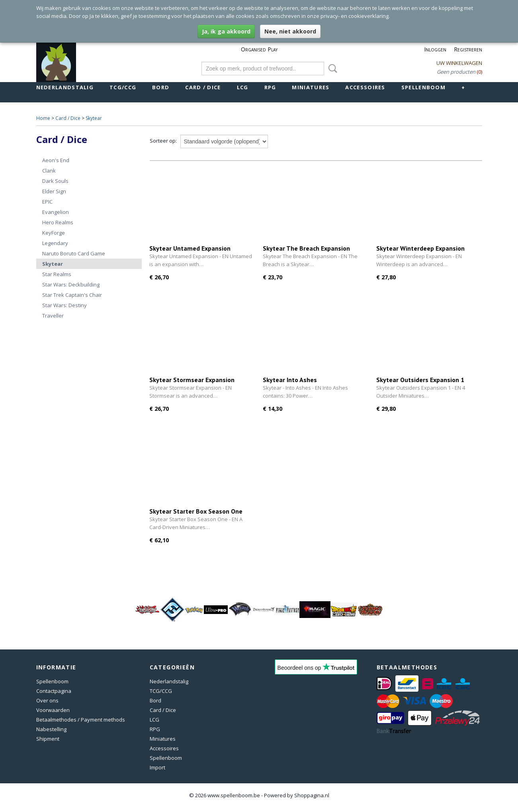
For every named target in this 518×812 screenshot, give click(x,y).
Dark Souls (55, 181)
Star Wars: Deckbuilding (71, 284)
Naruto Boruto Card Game (74, 253)
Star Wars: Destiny (65, 305)
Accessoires (365, 87)
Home (43, 118)
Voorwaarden (53, 710)
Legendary (55, 243)
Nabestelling (51, 729)
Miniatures (311, 87)
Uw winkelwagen (459, 63)
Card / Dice (203, 87)
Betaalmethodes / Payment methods (81, 720)
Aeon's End (56, 160)
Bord (161, 87)
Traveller (53, 316)
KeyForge (54, 233)
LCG (243, 87)
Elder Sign (54, 191)
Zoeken (331, 69)
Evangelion (56, 212)
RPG (270, 87)
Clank (49, 171)
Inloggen (435, 49)
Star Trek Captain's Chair (72, 295)
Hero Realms (58, 222)
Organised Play (259, 49)
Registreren (468, 49)
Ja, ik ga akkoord (226, 31)
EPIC (47, 202)
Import (157, 767)
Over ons (47, 700)
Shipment (48, 739)
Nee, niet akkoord (290, 31)
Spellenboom (423, 87)
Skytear (94, 118)
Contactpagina (54, 691)
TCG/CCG (123, 87)
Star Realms (57, 274)
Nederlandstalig (65, 87)
